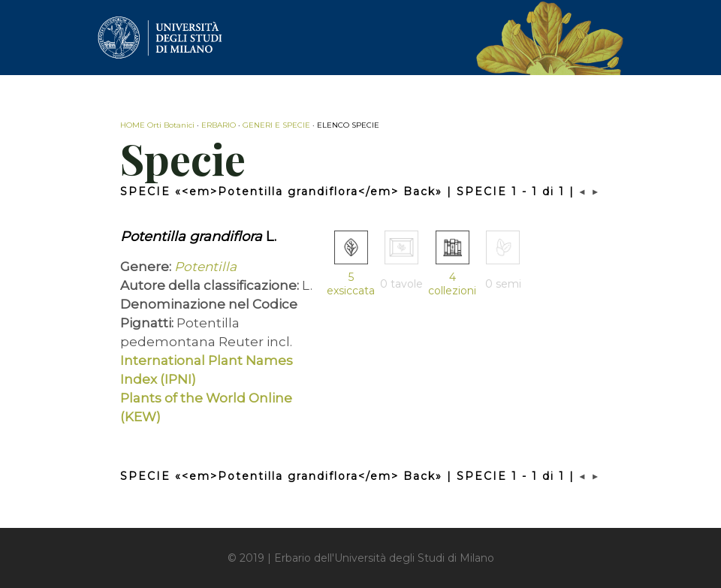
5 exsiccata (351, 284)
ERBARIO (219, 125)
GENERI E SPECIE (276, 125)
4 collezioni (452, 284)
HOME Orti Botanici (157, 125)
